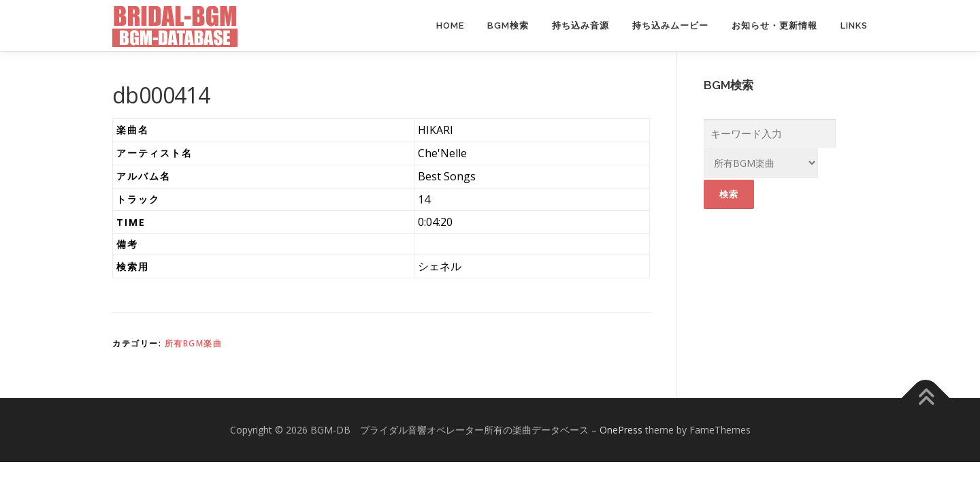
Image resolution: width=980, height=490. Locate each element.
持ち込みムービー (670, 26)
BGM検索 (508, 26)
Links (854, 26)
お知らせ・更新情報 (774, 26)
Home (450, 26)
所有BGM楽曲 (194, 343)
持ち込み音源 (581, 26)
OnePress (621, 430)
